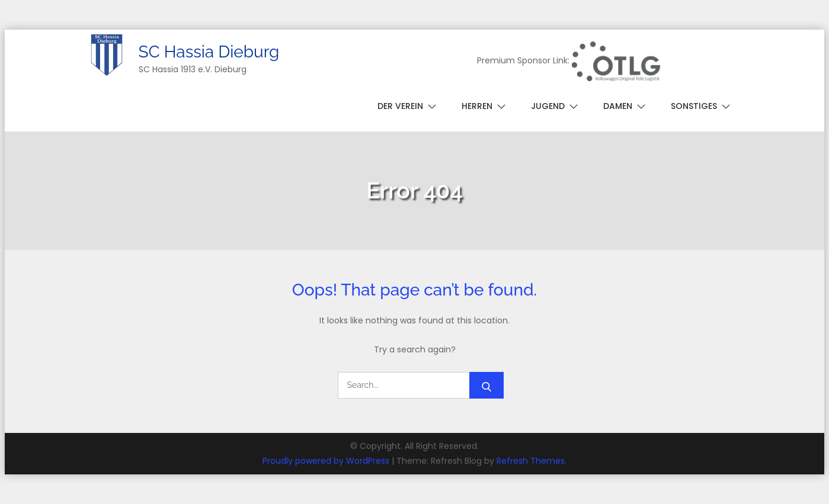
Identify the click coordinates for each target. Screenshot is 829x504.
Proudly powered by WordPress (327, 461)
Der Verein (400, 106)
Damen (618, 106)
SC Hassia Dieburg (209, 52)
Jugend (548, 106)
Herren (477, 106)
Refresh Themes (531, 461)
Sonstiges (694, 106)
